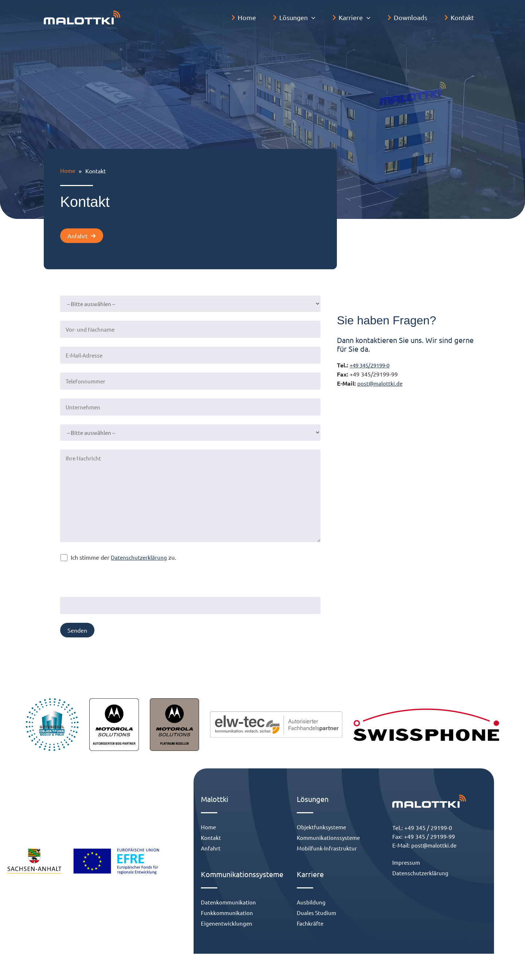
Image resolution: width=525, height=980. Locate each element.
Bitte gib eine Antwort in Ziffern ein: (120, 572)
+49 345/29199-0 (363, 373)
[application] (324, 18)
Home (68, 171)
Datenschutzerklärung (150, 556)
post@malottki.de (371, 390)
